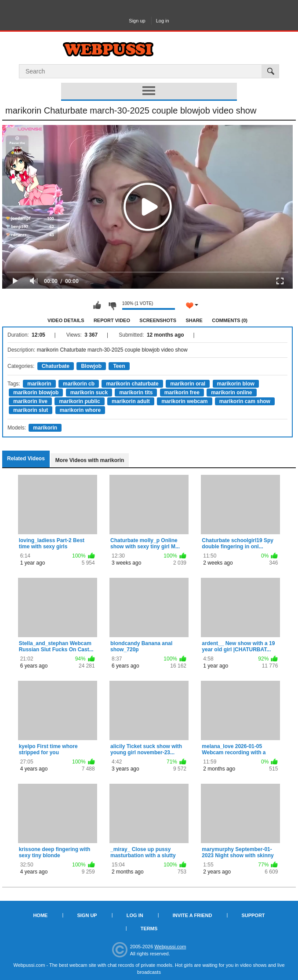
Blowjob (91, 366)
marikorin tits (136, 393)
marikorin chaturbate (132, 384)
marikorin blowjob (36, 393)
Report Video (112, 320)
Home (40, 915)
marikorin (39, 384)
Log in (163, 21)
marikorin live (30, 401)
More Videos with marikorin (90, 460)
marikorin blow (236, 384)
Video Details (66, 320)
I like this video (97, 305)
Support (253, 915)
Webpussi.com (170, 947)
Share (194, 320)
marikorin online (231, 393)
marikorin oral (188, 384)
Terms (149, 929)
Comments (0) (230, 320)
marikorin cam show (245, 401)
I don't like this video (112, 305)
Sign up (137, 21)
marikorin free (182, 393)
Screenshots (158, 320)
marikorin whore (80, 410)
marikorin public (79, 401)
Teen (119, 366)
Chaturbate (56, 366)
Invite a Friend (193, 915)
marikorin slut (31, 410)
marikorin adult (131, 401)
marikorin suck (89, 393)
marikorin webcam (184, 401)
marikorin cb (79, 384)
